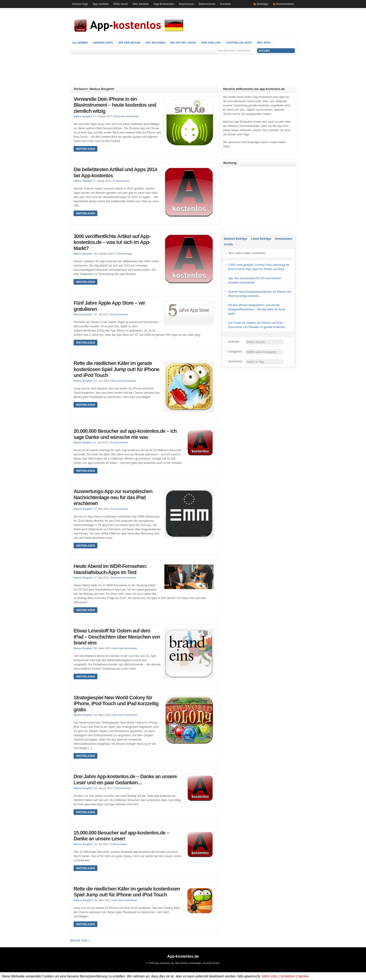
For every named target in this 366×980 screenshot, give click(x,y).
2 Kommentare (119, 844)
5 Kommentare (124, 254)
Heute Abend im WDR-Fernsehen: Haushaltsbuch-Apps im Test (110, 569)
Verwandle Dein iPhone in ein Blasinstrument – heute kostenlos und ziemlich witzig (115, 105)
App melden (101, 4)
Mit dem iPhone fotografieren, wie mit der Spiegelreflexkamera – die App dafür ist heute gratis (257, 309)
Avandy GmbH (211, 963)
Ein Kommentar (119, 314)
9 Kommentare (123, 788)
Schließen (288, 976)
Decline (303, 976)
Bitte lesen (121, 4)
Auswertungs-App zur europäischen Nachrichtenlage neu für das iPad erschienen (113, 497)
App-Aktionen (155, 43)
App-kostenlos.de (183, 956)
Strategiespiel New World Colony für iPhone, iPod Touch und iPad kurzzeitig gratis (116, 704)
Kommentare (285, 4)
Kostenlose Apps (239, 43)
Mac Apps (264, 43)
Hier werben (141, 4)
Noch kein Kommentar (127, 116)
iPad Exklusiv (211, 43)
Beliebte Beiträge (236, 239)
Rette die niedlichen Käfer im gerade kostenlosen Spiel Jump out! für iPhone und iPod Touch (116, 369)
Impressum (186, 4)
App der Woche (129, 43)
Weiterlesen (85, 149)
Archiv (228, 244)
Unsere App (80, 4)
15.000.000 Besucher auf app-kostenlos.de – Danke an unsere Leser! (121, 836)
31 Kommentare (119, 442)
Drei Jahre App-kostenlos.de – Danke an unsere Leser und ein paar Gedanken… (125, 780)
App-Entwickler (164, 4)
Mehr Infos (270, 976)
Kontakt (226, 4)
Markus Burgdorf (83, 116)
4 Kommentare (121, 181)
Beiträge (263, 4)
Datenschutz (207, 4)
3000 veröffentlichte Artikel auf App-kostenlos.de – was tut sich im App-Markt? (112, 242)
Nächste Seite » (80, 940)
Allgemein (80, 43)
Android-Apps (103, 43)
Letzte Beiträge (261, 239)
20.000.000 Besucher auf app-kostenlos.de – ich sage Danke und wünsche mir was (125, 434)
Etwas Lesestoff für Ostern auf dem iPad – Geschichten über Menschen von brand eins (117, 637)
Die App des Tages (183, 43)
